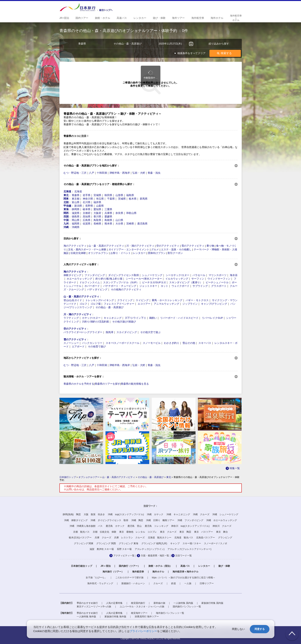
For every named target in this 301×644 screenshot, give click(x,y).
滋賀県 (76, 213)
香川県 (97, 217)
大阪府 (97, 213)
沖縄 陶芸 (137, 520)
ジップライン (190, 304)
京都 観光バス (81, 532)
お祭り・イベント (121, 253)
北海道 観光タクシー (160, 538)
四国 (66, 217)
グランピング (225, 538)
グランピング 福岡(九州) (154, 543)
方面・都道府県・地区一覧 (155, 556)
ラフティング (71, 318)
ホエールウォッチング (79, 279)
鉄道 (174, 583)
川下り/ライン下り (135, 318)
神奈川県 (88, 199)
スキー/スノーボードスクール (123, 343)
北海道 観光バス (184, 538)
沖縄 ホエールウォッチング (222, 520)
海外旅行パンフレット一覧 (170, 613)
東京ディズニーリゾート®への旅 (94, 607)
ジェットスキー (148, 286)
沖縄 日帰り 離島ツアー (160, 520)
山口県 (119, 220)
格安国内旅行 (138, 603)
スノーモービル (152, 343)
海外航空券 (138, 572)
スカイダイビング (127, 332)
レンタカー (139, 253)
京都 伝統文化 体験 (105, 532)
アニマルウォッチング (166, 304)
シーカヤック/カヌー (178, 275)
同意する (260, 629)
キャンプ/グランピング (214, 304)
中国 (66, 220)
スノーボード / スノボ (216, 543)
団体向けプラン (157, 253)
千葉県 (111, 199)
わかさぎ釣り (172, 343)
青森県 (76, 195)
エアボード (78, 347)
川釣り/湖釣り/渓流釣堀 (95, 322)
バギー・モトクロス (197, 300)
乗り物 (210, 246)
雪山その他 (189, 343)
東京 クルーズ (168, 532)
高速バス (185, 566)
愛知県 (97, 209)
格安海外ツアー (139, 613)
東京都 (76, 199)
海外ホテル (158, 572)
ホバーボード (92, 286)
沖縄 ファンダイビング (190, 520)
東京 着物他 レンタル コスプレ (138, 532)
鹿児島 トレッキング (156, 526)
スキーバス (205, 343)
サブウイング (200, 286)
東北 (66, 195)
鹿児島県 (142, 224)
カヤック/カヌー (91, 318)
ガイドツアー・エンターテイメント (129, 249)
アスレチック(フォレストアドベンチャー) (189, 549)
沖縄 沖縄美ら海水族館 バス (86, 526)
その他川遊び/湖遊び (124, 322)
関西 (66, 213)
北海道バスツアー (206, 538)
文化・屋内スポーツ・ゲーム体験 (87, 249)
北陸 (66, 202)
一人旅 (188, 583)
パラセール (199, 275)
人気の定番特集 (114, 603)
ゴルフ (83, 304)
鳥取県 (97, 220)
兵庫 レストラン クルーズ (129, 538)
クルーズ (158, 583)
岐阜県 (87, 209)
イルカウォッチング (177, 279)
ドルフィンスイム (90, 282)
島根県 (108, 220)
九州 (66, 224)
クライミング (125, 300)
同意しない (238, 629)
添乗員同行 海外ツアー (147, 617)
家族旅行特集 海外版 (115, 617)
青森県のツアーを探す (107, 384)
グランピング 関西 (106, 543)
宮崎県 (130, 224)
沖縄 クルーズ (201, 514)
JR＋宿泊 (105, 566)
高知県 (87, 217)
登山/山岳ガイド (73, 300)
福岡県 (76, 224)
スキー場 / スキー (192, 543)
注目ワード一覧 (184, 556)
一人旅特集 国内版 (183, 603)
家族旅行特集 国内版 (212, 603)
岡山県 (76, 220)
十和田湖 (102, 173)
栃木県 (133, 199)
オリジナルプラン (98, 253)
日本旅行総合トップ (82, 566)
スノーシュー (71, 343)
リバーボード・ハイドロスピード (179, 318)
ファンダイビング (95, 275)
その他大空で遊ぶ (150, 332)
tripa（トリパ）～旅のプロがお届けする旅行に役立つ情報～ (184, 578)
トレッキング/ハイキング (100, 300)
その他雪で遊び (97, 347)
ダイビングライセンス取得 (124, 275)
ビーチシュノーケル (217, 282)
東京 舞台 (222, 532)
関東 (66, 199)
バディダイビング (97, 289)
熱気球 (110, 332)
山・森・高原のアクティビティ (106, 246)
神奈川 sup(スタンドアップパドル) (190, 526)
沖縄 (66, 227)
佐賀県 (87, 224)
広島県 (87, 220)
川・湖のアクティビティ (140, 246)
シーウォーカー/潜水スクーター (144, 279)
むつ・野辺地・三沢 (75, 173)
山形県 (119, 195)
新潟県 (78, 206)
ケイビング (142, 300)
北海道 (67, 191)
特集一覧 (235, 468)
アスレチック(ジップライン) (150, 549)
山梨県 (100, 206)
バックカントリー (92, 343)
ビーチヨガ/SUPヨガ (154, 282)
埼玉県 (100, 199)
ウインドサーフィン (219, 279)
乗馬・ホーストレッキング (167, 300)
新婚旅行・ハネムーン (133, 583)
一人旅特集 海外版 (86, 617)
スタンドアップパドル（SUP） (121, 282)
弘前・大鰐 (139, 173)
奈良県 (119, 213)
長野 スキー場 (124, 549)
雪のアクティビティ (193, 246)
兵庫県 (108, 213)
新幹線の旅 (159, 603)
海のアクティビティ (75, 246)
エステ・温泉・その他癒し (176, 249)
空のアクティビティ (168, 246)
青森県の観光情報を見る (135, 384)
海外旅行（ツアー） (113, 572)
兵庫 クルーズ (103, 538)
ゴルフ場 (95, 304)
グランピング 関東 (84, 543)
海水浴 (234, 275)
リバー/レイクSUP (212, 318)
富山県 (76, 202)
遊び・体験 (224, 566)
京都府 (87, 213)
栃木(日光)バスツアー (80, 538)
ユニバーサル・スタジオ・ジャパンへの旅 (142, 607)
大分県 (119, 224)
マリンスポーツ (218, 275)
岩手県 (87, 195)
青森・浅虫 (154, 173)
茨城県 (122, 199)
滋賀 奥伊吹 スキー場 (102, 549)
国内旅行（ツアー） (129, 566)
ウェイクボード (181, 286)
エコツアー (144, 304)
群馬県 (144, 199)
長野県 (89, 206)
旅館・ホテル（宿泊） (160, 566)
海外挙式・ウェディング (100, 583)
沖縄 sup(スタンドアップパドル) (126, 514)
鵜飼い (153, 318)
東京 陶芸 (185, 532)
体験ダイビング (72, 275)
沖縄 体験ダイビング (76, 520)
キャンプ (175, 543)
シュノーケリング (152, 275)
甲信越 (67, 206)
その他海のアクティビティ (126, 289)
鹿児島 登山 (135, 526)
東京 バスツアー (204, 532)
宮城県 (97, 195)
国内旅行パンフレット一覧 (187, 607)
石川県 (87, 202)
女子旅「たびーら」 (96, 578)
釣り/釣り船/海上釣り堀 (109, 279)
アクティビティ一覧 (124, 556)
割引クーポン (175, 253)
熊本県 (108, 224)
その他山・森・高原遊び (110, 307)
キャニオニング (113, 318)
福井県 (97, 202)
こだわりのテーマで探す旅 (129, 578)
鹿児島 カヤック (115, 526)
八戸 (92, 173)
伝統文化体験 (78, 253)
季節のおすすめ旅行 (87, 603)
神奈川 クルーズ (222, 526)
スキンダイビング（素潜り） (186, 282)
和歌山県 (131, 213)
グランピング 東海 (129, 543)
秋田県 (108, 195)
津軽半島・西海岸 (120, 173)
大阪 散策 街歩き (94, 514)
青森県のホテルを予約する (79, 384)
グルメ (155, 249)
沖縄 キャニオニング (178, 514)
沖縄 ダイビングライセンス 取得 (109, 520)
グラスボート (219, 286)
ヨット (164, 286)
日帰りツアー (207, 583)
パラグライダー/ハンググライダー (83, 332)
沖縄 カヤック (155, 514)
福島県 (130, 195)
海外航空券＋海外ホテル (186, 572)
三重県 (108, 209)
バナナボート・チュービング (120, 286)
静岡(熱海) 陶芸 (72, 514)
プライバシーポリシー (143, 631)
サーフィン (198, 279)
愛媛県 (108, 217)
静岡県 (76, 209)
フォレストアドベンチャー (119, 304)
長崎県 (97, 224)
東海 (66, 209)
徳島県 (76, 217)
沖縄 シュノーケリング (225, 514)
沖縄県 (76, 227)
